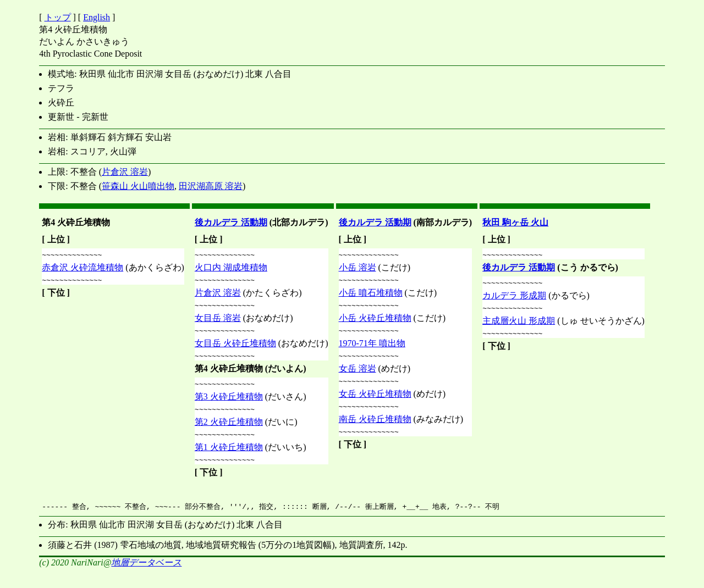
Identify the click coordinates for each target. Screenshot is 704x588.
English (97, 17)
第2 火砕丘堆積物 (229, 433)
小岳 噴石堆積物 (371, 296)
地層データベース (146, 577)
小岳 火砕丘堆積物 (375, 323)
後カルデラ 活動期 (231, 222)
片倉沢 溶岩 (125, 172)
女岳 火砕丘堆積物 (375, 404)
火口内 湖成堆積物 (231, 269)
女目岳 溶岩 (218, 323)
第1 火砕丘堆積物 (229, 460)
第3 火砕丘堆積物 (229, 406)
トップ (58, 17)
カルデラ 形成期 (514, 299)
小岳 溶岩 (358, 269)
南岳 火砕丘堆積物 (375, 431)
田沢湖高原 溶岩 (211, 186)
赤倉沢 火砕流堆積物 (82, 269)
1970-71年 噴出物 (372, 350)
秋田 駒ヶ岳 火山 (515, 222)
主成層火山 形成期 (519, 326)
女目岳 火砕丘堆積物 (235, 350)
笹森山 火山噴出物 (138, 186)
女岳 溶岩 (358, 377)
